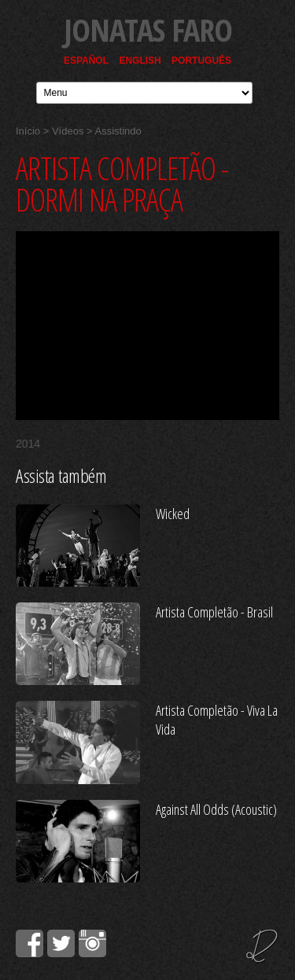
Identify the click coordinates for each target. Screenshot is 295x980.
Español (86, 61)
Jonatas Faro (148, 29)
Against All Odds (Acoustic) (216, 809)
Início (28, 131)
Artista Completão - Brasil (214, 612)
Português (201, 61)
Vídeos (68, 131)
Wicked (173, 514)
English (140, 61)
